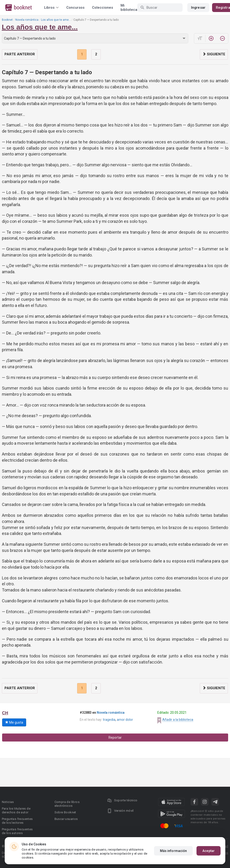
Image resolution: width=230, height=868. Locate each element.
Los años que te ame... (56, 20)
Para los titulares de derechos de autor (16, 810)
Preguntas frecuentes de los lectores (17, 821)
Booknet (7, 20)
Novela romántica (27, 20)
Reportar (115, 738)
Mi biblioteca (129, 8)
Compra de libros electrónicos (67, 804)
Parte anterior (20, 54)
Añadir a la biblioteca (178, 720)
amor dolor (125, 720)
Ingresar (198, 8)
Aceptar (209, 851)
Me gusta (14, 722)
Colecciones (102, 8)
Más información (174, 851)
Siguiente (214, 54)
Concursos (75, 8)
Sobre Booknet (65, 812)
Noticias (8, 802)
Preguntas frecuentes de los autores (17, 831)
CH (5, 713)
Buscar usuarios (66, 819)
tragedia (109, 720)
